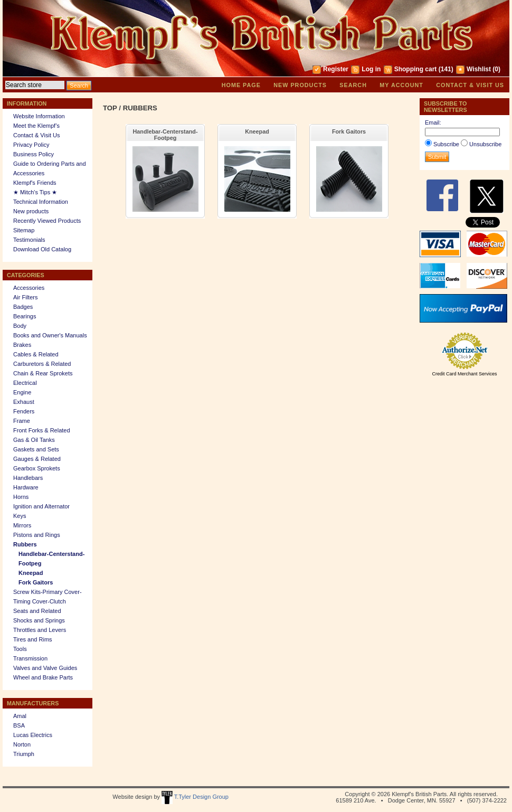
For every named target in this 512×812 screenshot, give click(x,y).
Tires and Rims (33, 639)
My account (401, 85)
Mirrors (22, 525)
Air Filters (25, 297)
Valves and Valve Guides (45, 668)
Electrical (25, 383)
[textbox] (35, 85)
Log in (371, 69)
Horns (21, 497)
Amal (20, 716)
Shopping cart (416, 69)
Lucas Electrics (33, 735)
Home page (241, 85)
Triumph (24, 754)
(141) (446, 69)
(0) (496, 69)
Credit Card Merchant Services (464, 374)
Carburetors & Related (42, 364)
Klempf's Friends (35, 183)
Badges (23, 307)
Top (110, 108)
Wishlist (479, 69)
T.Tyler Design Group (195, 797)
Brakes (22, 345)
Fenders (24, 411)
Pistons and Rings (37, 535)
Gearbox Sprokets (37, 468)
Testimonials (29, 240)
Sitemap (24, 230)
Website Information (39, 116)
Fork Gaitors (36, 582)
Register (336, 69)
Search (353, 85)
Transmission (30, 658)
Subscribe (446, 144)
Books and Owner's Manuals (50, 335)
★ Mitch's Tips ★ (35, 192)
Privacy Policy (31, 145)
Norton (22, 744)
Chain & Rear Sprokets (43, 373)
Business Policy (34, 154)
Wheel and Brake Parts (43, 677)
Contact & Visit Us (470, 85)
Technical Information (41, 202)
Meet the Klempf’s (36, 126)
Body (20, 326)
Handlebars (28, 478)
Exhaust (24, 402)
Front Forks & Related (42, 430)
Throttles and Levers (40, 630)
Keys (20, 516)
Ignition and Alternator (41, 506)
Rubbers (25, 544)
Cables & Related (36, 354)
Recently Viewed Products (47, 221)
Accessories (29, 288)
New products (300, 85)
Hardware (26, 487)
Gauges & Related (37, 459)
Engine (22, 392)
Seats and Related (37, 611)
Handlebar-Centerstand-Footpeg (165, 135)
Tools (20, 649)
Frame (22, 421)
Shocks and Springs (39, 620)
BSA (19, 725)
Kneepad (31, 573)
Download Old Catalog (42, 249)
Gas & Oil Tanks (34, 440)
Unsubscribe (485, 144)
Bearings (25, 316)
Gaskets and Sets (36, 449)
